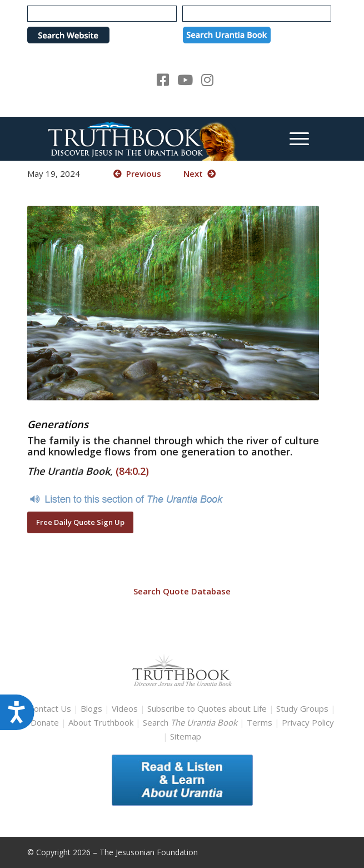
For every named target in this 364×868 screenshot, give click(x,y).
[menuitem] (294, 138)
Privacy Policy (308, 722)
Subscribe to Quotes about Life (207, 708)
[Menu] (294, 138)
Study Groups (303, 708)
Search (191, 722)
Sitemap (186, 736)
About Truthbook (101, 722)
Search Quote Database (182, 591)
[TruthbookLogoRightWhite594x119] (151, 138)
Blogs (91, 708)
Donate (45, 722)
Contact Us (50, 708)
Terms (260, 722)
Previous (137, 173)
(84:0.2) (132, 471)
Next (200, 173)
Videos (125, 708)
